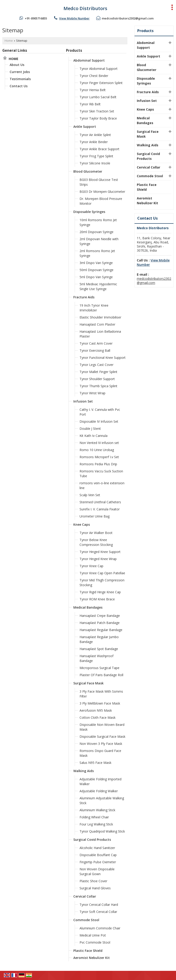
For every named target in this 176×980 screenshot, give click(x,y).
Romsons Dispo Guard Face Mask (100, 753)
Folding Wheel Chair (94, 817)
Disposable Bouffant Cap (98, 855)
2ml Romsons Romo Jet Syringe (97, 253)
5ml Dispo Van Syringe (96, 277)
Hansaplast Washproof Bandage (96, 658)
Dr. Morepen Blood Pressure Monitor (101, 201)
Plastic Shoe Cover (93, 881)
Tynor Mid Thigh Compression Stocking (102, 583)
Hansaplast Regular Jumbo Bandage (99, 639)
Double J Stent (90, 429)
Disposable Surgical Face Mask (102, 736)
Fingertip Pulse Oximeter (98, 862)
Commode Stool (86, 920)
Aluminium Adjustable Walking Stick (102, 800)
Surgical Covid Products (92, 840)
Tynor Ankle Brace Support (99, 149)
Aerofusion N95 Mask (96, 710)
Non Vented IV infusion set (99, 443)
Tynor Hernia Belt (93, 90)
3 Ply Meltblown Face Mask (100, 703)
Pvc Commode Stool (95, 942)
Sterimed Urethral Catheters (100, 502)
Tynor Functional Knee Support (103, 358)
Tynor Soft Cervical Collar (98, 912)
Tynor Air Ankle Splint (95, 135)
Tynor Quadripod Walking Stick (102, 831)
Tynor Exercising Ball (95, 350)
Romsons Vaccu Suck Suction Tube (101, 474)
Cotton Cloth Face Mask (98, 717)
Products (74, 50)
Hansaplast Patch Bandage (100, 623)
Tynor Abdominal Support (99, 69)
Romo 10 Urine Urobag (97, 450)
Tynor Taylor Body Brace (98, 118)
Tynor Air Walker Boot (96, 533)
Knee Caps (82, 524)
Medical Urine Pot (93, 935)
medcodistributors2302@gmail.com (128, 18)
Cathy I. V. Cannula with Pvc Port (100, 412)
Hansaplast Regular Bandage (101, 630)
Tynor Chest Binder (94, 76)
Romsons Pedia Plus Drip (98, 464)
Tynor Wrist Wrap (92, 393)
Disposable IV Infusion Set (99, 421)
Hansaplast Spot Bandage (99, 649)
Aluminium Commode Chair (100, 928)
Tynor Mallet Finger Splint (98, 372)
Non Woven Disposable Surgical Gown (97, 871)
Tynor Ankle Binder (94, 142)
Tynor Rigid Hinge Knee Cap (100, 592)
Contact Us (19, 86)
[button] (74, 18)
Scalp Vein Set (90, 495)
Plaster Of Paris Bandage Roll (101, 675)
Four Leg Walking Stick (96, 824)
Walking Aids (84, 771)
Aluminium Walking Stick (97, 810)
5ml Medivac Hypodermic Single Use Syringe (98, 286)
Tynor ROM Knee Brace (97, 599)
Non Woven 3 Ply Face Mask (101, 744)
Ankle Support (85, 127)
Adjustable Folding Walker (99, 791)
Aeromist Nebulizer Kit (92, 958)
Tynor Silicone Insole (95, 163)
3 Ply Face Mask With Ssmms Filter (101, 694)
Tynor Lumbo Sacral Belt (98, 97)
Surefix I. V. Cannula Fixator (100, 509)
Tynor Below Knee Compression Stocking (96, 542)
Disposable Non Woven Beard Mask (102, 727)
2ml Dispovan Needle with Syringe (99, 241)
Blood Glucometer (88, 171)
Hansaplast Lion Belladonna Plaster (100, 334)
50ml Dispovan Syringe (96, 270)
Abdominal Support (89, 60)
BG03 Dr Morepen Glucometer (102, 192)
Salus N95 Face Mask (95, 763)
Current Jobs (20, 72)
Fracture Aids (84, 297)
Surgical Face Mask (88, 683)
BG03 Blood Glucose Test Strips (99, 182)
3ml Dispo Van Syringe (96, 263)
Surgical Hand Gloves (95, 888)
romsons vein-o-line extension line (102, 485)
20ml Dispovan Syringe (96, 232)
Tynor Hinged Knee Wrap (98, 559)
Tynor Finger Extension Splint (101, 83)
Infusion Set (83, 401)
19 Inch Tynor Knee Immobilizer (94, 308)
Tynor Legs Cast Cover (96, 365)
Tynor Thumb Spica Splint (98, 386)
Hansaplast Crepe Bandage (100, 616)
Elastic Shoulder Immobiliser (100, 317)
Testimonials (20, 79)
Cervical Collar (85, 896)
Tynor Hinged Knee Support (100, 552)
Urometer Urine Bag (95, 516)
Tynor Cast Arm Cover (96, 343)
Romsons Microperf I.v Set (99, 457)
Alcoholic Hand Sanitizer (97, 848)
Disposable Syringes (89, 212)
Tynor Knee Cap (91, 566)
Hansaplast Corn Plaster (97, 324)
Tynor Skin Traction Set (97, 111)
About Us (17, 65)
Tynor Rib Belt (90, 104)
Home (9, 41)
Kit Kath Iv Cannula (93, 436)
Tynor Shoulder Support (97, 379)
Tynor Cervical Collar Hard (99, 905)
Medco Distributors (85, 8)
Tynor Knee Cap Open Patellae (102, 573)
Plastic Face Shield (88, 951)
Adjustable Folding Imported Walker (100, 781)
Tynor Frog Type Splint (96, 156)
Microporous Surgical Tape (99, 668)
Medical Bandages (88, 607)
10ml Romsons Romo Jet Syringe (98, 222)
